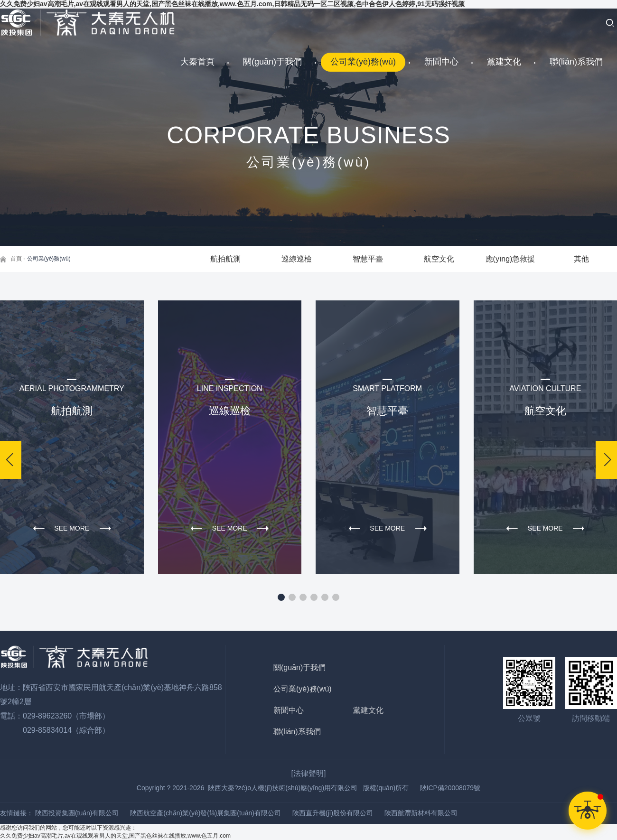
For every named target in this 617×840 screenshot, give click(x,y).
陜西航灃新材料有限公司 (421, 813)
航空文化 (439, 259)
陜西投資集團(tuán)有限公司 (77, 813)
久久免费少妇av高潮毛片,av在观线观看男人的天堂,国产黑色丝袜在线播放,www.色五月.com (115, 836)
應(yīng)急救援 (510, 259)
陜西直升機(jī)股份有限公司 (333, 813)
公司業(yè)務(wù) (363, 62)
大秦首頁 (197, 62)
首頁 (16, 259)
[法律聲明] (309, 773)
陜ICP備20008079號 (450, 788)
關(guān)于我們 (272, 62)
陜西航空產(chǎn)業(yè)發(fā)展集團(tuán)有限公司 (206, 813)
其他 (581, 259)
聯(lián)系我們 (576, 62)
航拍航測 (225, 259)
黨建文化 (504, 62)
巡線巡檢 (297, 259)
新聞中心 (441, 62)
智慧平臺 (368, 259)
